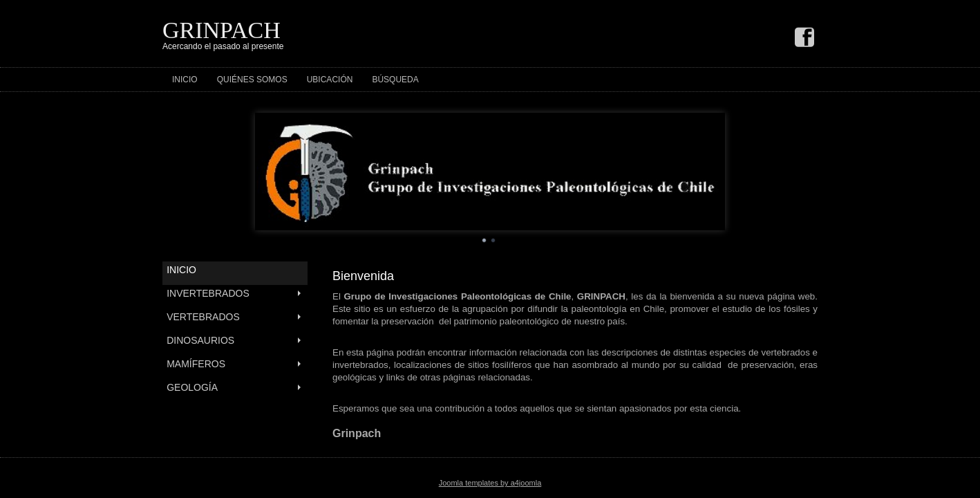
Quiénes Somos (252, 80)
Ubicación (330, 80)
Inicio (185, 80)
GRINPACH (222, 30)
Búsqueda (395, 80)
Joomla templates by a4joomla (490, 483)
